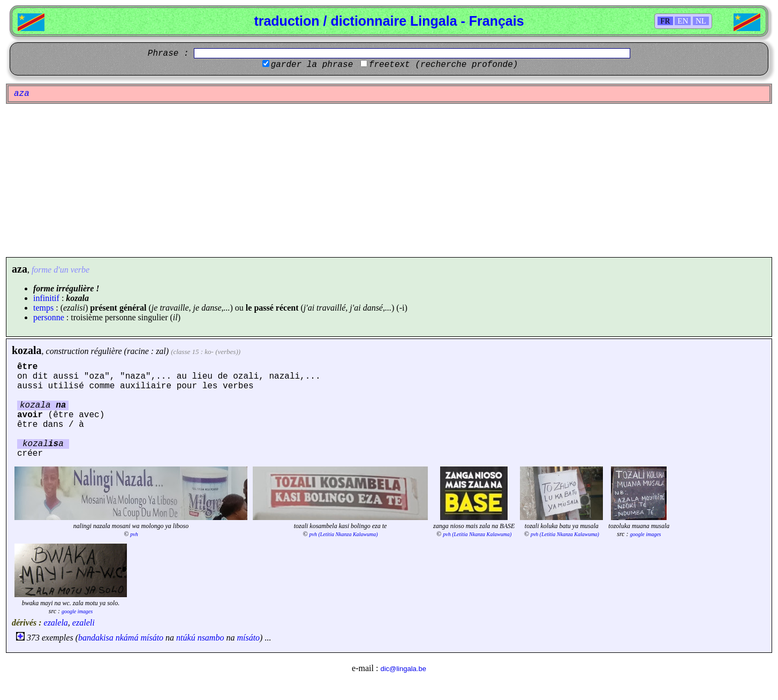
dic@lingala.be (403, 669)
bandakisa (96, 638)
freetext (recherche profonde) (443, 65)
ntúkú (186, 638)
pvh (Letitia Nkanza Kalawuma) (344, 534)
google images (645, 534)
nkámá (127, 638)
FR (665, 21)
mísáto (152, 638)
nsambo (211, 638)
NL (701, 21)
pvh (134, 534)
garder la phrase (312, 65)
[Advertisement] (389, 180)
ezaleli (84, 623)
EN (683, 21)
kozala (27, 350)
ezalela (56, 623)
